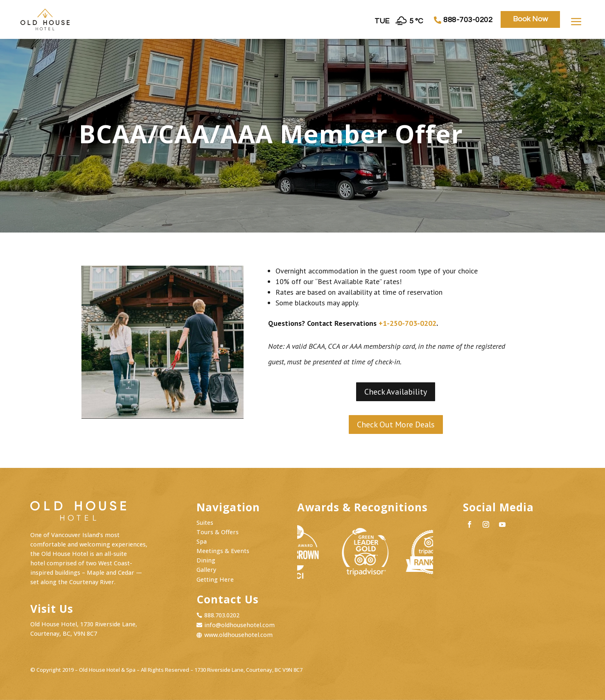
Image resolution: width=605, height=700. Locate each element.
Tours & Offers (218, 532)
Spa (202, 541)
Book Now (530, 19)
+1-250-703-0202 (407, 323)
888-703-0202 (468, 20)
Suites (205, 523)
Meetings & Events (223, 551)
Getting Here (215, 579)
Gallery (206, 570)
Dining (206, 560)
